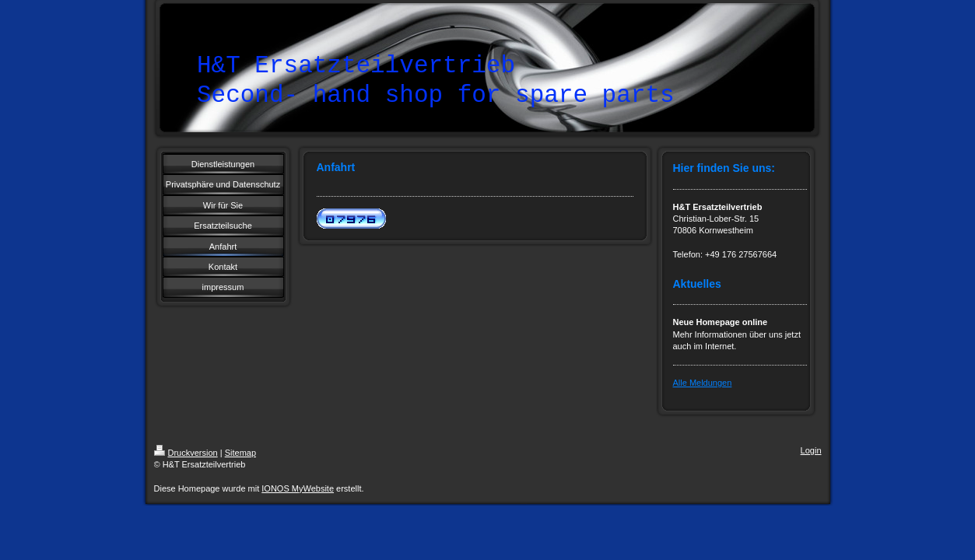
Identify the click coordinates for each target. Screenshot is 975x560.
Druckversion (186, 453)
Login (811, 450)
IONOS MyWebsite (298, 488)
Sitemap (240, 453)
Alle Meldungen (703, 383)
